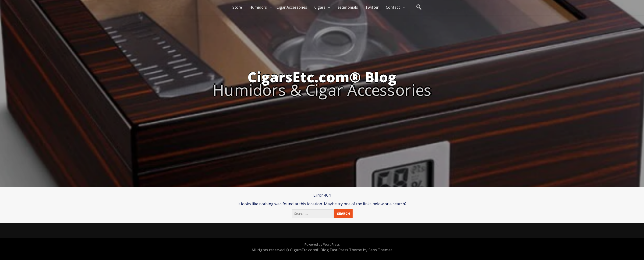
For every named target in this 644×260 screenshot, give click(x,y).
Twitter (372, 7)
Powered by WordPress (322, 244)
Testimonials (346, 7)
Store (237, 7)
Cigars (320, 7)
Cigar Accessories (292, 7)
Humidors (258, 7)
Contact (393, 7)
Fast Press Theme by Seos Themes (361, 250)
